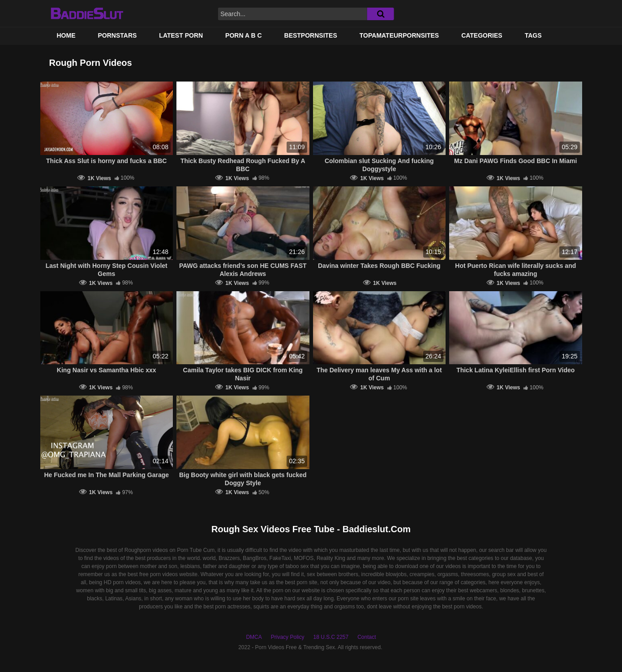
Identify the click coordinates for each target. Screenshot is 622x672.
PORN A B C (243, 35)
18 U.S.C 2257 (331, 637)
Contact (367, 637)
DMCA (254, 637)
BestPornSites (311, 35)
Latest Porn (181, 35)
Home (66, 35)
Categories (482, 35)
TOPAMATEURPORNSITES (399, 35)
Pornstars (118, 35)
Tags (533, 35)
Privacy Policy (288, 637)
